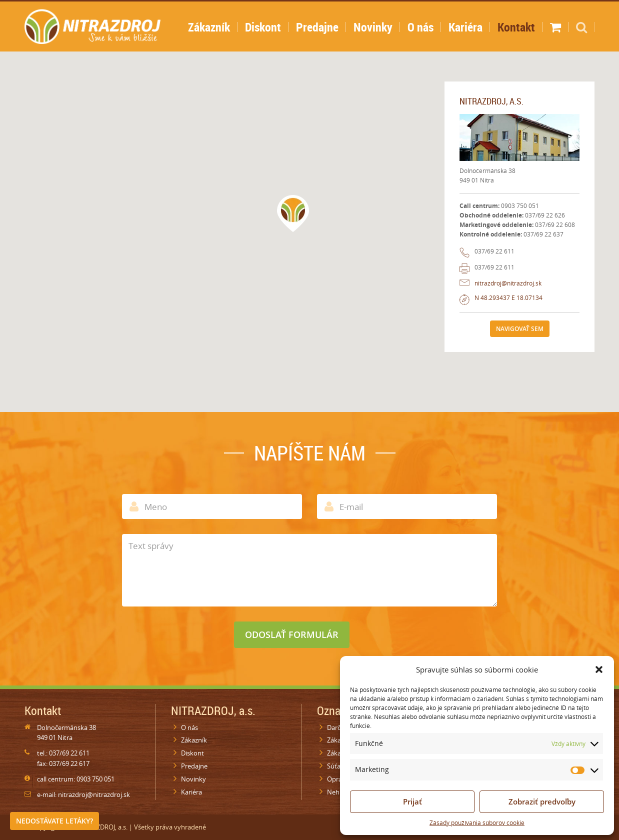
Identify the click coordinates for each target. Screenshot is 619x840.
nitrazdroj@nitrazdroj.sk (508, 283)
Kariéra (465, 27)
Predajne (317, 27)
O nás (420, 27)
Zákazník (209, 27)
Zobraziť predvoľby (542, 801)
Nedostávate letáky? (54, 821)
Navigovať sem (520, 329)
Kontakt (516, 27)
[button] (599, 669)
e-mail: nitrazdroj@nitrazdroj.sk (83, 794)
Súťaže (337, 766)
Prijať (412, 801)
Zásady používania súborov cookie (477, 823)
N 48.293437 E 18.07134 (508, 298)
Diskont (263, 27)
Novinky (373, 27)
